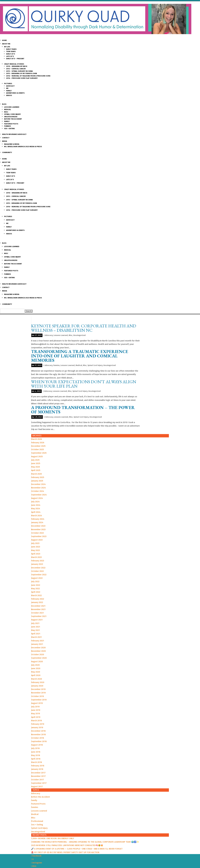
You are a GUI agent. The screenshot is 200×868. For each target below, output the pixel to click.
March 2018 (37, 762)
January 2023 (37, 564)
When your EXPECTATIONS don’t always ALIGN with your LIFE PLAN (84, 384)
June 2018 (36, 752)
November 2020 (38, 651)
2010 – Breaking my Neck (17, 66)
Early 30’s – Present (15, 59)
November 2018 (38, 734)
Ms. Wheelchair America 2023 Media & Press (23, 147)
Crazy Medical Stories (14, 64)
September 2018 (39, 741)
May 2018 (36, 755)
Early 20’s (11, 54)
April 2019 (36, 717)
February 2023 (38, 561)
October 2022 (37, 571)
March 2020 (37, 679)
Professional (37, 821)
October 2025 (37, 449)
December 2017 (38, 773)
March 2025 (36, 474)
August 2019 (37, 703)
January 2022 (37, 602)
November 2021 (38, 609)
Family (9, 91)
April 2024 (36, 512)
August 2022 (37, 578)
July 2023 (35, 543)
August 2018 (37, 745)
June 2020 (36, 668)
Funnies (8, 126)
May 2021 (35, 630)
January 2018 (37, 769)
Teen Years (11, 51)
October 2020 (38, 654)
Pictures (8, 84)
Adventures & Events (15, 93)
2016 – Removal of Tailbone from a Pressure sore (28, 76)
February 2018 (38, 766)
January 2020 (37, 686)
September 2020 (39, 658)
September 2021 (39, 616)
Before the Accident (13, 119)
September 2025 (39, 453)
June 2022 (36, 585)
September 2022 (39, 575)
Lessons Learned (12, 107)
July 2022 (35, 581)
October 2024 (38, 491)
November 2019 (38, 693)
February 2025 (38, 477)
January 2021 (37, 644)
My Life (7, 47)
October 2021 (37, 613)
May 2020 (36, 672)
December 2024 (38, 484)
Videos (9, 95)
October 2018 (38, 738)
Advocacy (10, 86)
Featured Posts (11, 124)
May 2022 (35, 589)
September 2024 (39, 495)
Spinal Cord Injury (12, 114)
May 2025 (36, 467)
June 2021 (36, 627)
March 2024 (37, 516)
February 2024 (38, 519)
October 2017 (37, 780)
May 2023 (35, 550)
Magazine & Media (12, 144)
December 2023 (38, 526)
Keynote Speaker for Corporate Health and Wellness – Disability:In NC (84, 328)
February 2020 (38, 682)
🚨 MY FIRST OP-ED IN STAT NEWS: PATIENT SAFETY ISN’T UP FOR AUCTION (65, 852)
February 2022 (38, 599)
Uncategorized (11, 117)
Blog (4, 104)
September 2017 (39, 783)
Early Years (11, 49)
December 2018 (38, 731)
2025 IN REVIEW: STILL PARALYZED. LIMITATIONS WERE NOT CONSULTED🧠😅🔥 (67, 845)
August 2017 (37, 787)
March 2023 (36, 557)
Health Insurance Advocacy (14, 134)
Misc (6, 112)
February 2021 (38, 641)
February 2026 (38, 443)
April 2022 (36, 592)
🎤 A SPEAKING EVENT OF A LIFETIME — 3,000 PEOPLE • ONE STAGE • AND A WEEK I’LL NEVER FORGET (77, 849)
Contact (6, 138)
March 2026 (37, 439)
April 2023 (36, 554)
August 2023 (37, 540)
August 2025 (37, 456)
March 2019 (36, 721)
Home (4, 40)
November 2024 (38, 488)
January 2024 (37, 522)
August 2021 (37, 620)
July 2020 (35, 665)
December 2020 (38, 648)
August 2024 (37, 498)
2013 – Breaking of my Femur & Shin (21, 73)
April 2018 (36, 759)
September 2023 (39, 536)
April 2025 (36, 470)
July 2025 (35, 460)
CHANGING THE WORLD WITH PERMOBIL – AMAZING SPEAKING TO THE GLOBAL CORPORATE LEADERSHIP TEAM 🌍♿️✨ (85, 842)
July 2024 (35, 502)
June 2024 (36, 505)
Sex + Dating (9, 129)
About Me (6, 44)
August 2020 (37, 662)
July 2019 (35, 707)
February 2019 (38, 724)
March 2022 (36, 595)
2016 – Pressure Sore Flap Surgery (22, 78)
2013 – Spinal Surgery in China (19, 71)
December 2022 (38, 568)
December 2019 (38, 689)
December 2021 (38, 606)
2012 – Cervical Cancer (16, 69)
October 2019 (37, 696)
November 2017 (38, 776)
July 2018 (35, 748)
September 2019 (39, 700)
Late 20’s (10, 56)
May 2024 (36, 509)
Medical (8, 109)
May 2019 (36, 714)
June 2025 (36, 463)
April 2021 (36, 634)
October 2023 (37, 533)
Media (5, 141)
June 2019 (36, 710)
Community (7, 152)
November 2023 (38, 529)
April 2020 (36, 675)
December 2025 (38, 446)
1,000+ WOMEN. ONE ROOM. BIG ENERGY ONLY (53, 838)
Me (7, 88)
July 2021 (35, 623)
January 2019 (37, 727)
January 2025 (37, 481)
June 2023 (36, 547)
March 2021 (36, 637)
